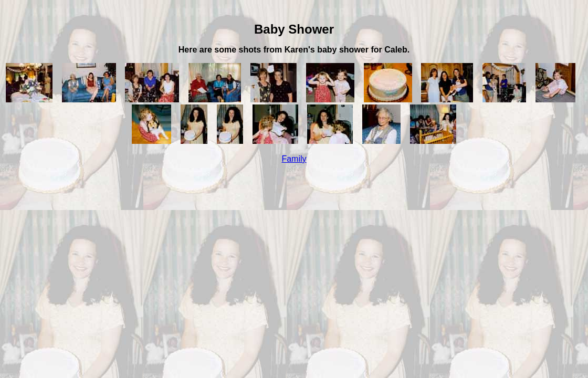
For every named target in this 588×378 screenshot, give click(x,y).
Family (294, 159)
